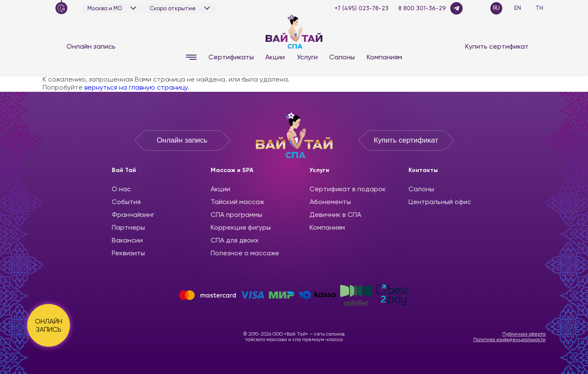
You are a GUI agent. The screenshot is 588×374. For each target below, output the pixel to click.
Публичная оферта (524, 334)
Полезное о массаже (245, 253)
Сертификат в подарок (348, 189)
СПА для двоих (235, 240)
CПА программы (236, 215)
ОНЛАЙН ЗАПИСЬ (49, 325)
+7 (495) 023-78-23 (361, 8)
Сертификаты (231, 57)
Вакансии (127, 240)
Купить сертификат (497, 46)
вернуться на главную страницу (136, 87)
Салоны (342, 57)
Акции (275, 57)
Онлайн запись (91, 46)
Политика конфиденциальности (510, 340)
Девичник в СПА (335, 215)
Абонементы (330, 202)
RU (496, 8)
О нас (121, 189)
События (126, 202)
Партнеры (128, 227)
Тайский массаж (238, 202)
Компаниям (384, 57)
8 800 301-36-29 (422, 8)
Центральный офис (440, 202)
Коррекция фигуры (241, 227)
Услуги (307, 57)
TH (539, 8)
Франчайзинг (133, 215)
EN (518, 8)
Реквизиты (128, 253)
